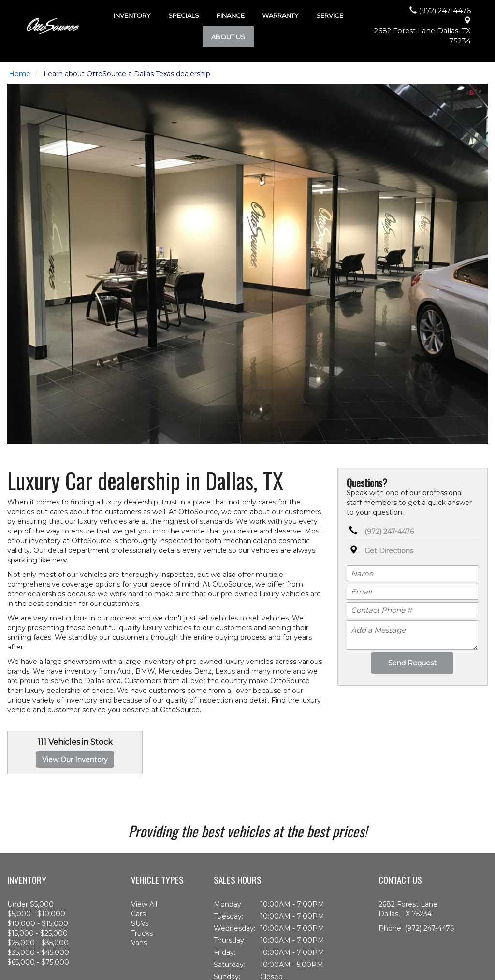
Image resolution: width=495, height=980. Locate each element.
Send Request (412, 663)
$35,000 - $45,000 (38, 952)
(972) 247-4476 (389, 532)
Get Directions (389, 551)
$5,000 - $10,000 (36, 914)
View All (144, 904)
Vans (139, 943)
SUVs (140, 923)
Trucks (142, 933)
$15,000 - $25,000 (37, 933)
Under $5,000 (30, 904)
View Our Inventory (75, 760)
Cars (138, 914)
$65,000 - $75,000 (38, 962)
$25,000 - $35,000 (38, 943)
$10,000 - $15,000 (38, 923)
